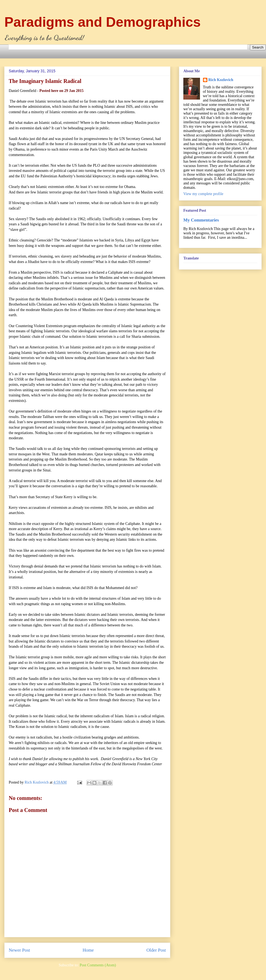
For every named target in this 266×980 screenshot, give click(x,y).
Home (88, 950)
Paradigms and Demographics (103, 22)
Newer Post (19, 950)
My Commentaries (201, 220)
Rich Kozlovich (221, 80)
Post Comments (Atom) (98, 965)
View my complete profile (203, 194)
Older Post (156, 950)
